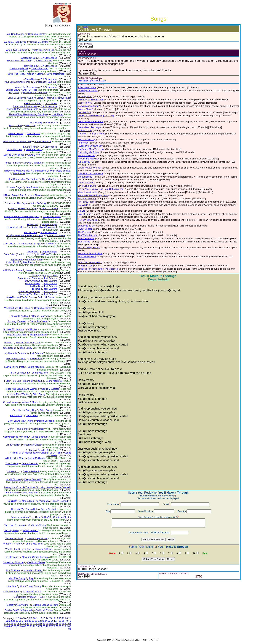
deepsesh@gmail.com (92, 80)
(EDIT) (86, 27)
